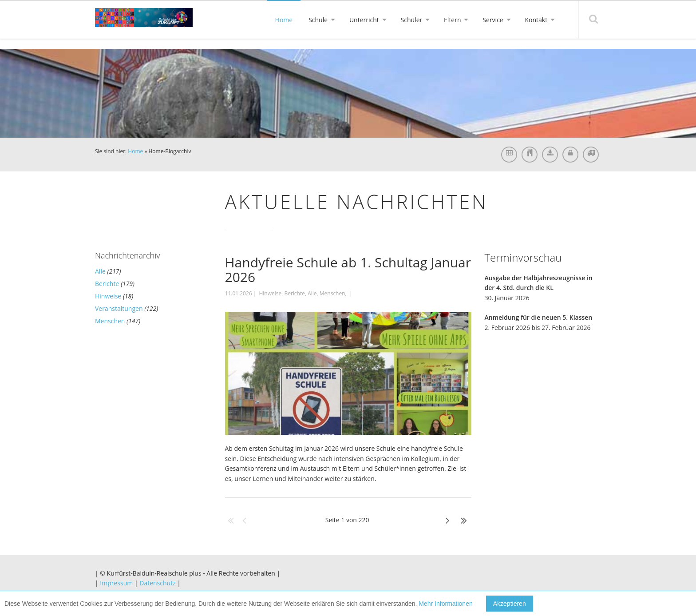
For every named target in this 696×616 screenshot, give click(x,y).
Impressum (116, 583)
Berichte (107, 284)
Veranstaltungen (119, 308)
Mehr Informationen (445, 604)
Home (135, 151)
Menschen (110, 321)
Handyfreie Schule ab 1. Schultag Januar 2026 (348, 270)
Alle (100, 271)
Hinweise (108, 296)
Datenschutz (157, 583)
